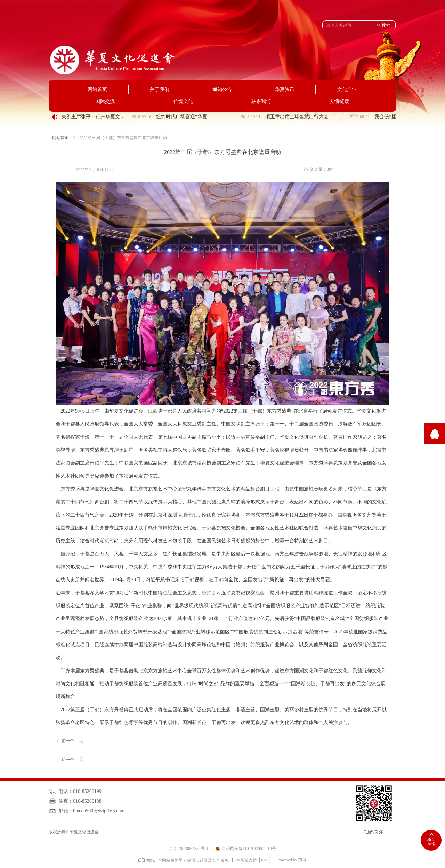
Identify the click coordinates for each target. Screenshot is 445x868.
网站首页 (60, 138)
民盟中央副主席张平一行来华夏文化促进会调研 (90, 117)
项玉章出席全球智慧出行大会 (299, 117)
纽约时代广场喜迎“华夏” (185, 117)
